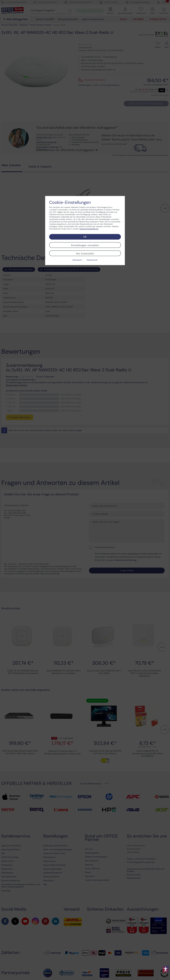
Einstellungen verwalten (85, 245)
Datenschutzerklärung (89, 229)
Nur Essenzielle (85, 254)
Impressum (77, 260)
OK (85, 237)
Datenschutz (92, 260)
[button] (166, 969)
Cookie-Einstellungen (70, 202)
